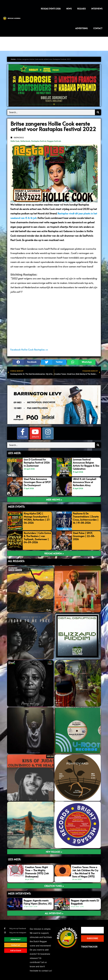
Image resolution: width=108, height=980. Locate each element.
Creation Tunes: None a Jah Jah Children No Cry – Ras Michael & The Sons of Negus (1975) (85, 872)
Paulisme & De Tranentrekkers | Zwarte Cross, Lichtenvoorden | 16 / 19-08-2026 (86, 518)
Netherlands (25, 141)
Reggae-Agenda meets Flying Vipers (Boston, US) (38, 902)
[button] (26, 362)
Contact (98, 28)
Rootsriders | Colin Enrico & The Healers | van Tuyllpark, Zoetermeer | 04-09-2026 (37, 538)
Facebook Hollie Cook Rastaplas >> (29, 349)
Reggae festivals (54, 141)
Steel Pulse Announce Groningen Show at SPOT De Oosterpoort (37, 482)
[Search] (98, 112)
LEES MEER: (14, 453)
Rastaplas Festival (39, 141)
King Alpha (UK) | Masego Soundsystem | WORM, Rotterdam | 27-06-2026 (37, 518)
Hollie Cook (15, 141)
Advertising (81, 28)
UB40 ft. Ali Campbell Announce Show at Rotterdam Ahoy (85, 482)
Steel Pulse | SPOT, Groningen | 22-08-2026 (84, 536)
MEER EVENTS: (16, 507)
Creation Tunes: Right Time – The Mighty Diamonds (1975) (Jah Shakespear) (37, 872)
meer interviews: (19, 893)
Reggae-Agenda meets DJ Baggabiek (85, 902)
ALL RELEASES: (16, 561)
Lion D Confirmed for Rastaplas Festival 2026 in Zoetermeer (37, 463)
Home (13, 59)
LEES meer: (14, 859)
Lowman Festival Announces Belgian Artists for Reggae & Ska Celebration (86, 464)
